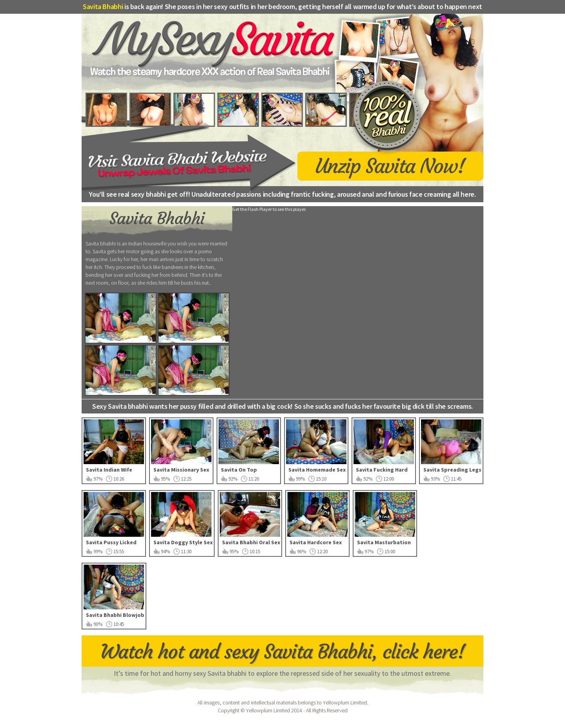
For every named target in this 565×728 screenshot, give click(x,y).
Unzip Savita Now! (390, 165)
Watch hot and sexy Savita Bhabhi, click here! (283, 652)
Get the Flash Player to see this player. (269, 209)
